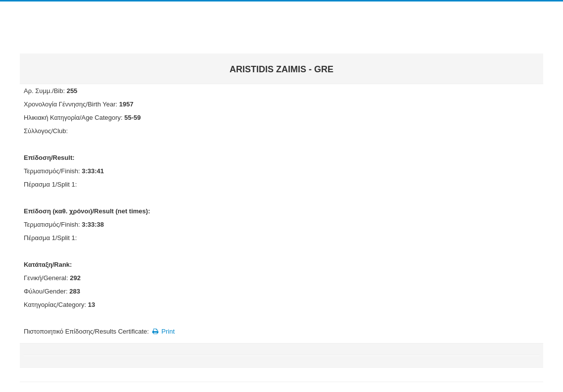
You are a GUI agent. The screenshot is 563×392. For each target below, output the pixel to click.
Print (163, 331)
